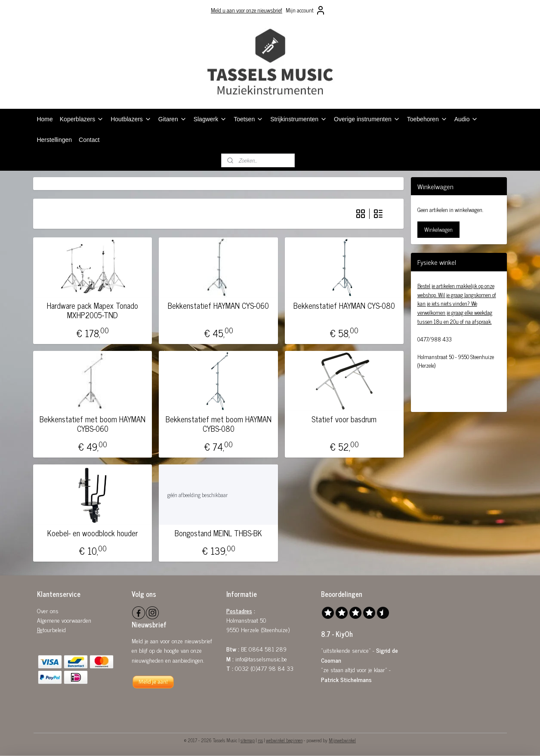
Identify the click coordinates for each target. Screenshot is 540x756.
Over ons (48, 610)
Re (40, 629)
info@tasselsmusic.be (261, 659)
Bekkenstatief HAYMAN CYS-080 (344, 306)
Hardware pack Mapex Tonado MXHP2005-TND (93, 310)
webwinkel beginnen (284, 740)
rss (260, 740)
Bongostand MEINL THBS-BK (218, 533)
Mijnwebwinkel (342, 740)
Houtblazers (131, 119)
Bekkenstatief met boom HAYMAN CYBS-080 (219, 424)
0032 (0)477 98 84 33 (264, 668)
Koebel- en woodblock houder (93, 533)
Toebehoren (427, 119)
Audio (466, 119)
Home (45, 119)
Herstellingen (54, 140)
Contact (89, 140)
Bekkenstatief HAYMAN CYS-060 (218, 306)
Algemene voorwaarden (64, 620)
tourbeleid (54, 629)
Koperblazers (82, 119)
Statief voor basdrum (344, 419)
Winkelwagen (438, 229)
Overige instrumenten (367, 119)
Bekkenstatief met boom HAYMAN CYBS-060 (93, 424)
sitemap (248, 740)
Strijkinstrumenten (299, 119)
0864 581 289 (268, 649)
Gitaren (173, 119)
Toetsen (248, 119)
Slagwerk (210, 119)
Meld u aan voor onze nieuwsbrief (247, 10)
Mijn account (306, 10)
